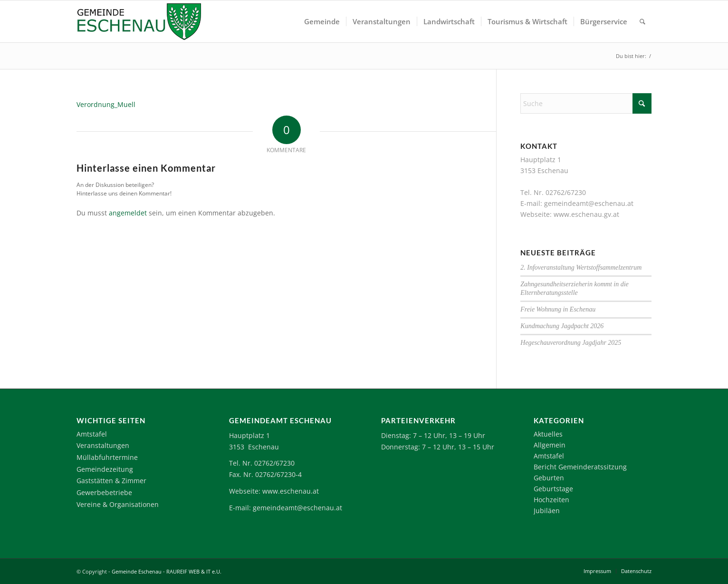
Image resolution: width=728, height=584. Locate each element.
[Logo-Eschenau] (139, 21)
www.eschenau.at (291, 491)
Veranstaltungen (103, 445)
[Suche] (642, 21)
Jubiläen (547, 511)
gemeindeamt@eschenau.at (589, 203)
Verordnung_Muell (106, 104)
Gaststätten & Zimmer (111, 481)
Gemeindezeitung (105, 469)
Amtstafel (92, 434)
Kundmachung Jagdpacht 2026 (562, 326)
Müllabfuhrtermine (107, 457)
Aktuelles (548, 434)
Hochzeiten (551, 500)
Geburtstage (553, 489)
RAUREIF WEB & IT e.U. (194, 571)
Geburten (549, 478)
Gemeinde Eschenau (137, 571)
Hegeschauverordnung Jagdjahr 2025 (571, 343)
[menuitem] (322, 21)
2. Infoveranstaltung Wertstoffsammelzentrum (581, 268)
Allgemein (550, 445)
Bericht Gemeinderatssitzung (580, 467)
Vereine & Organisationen (118, 504)
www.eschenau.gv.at (586, 214)
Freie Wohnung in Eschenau (558, 309)
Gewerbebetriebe (104, 492)
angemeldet (128, 213)
